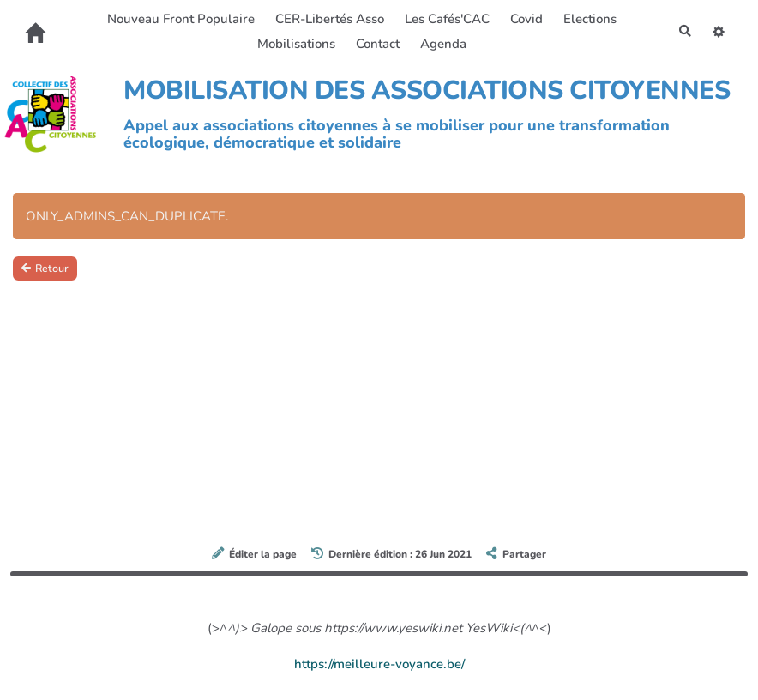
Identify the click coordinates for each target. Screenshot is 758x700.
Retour (47, 269)
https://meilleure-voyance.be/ (379, 664)
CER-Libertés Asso (327, 19)
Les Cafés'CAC (445, 19)
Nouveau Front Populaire (178, 19)
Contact (375, 44)
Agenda (441, 44)
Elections (587, 19)
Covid (524, 19)
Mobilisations (294, 44)
